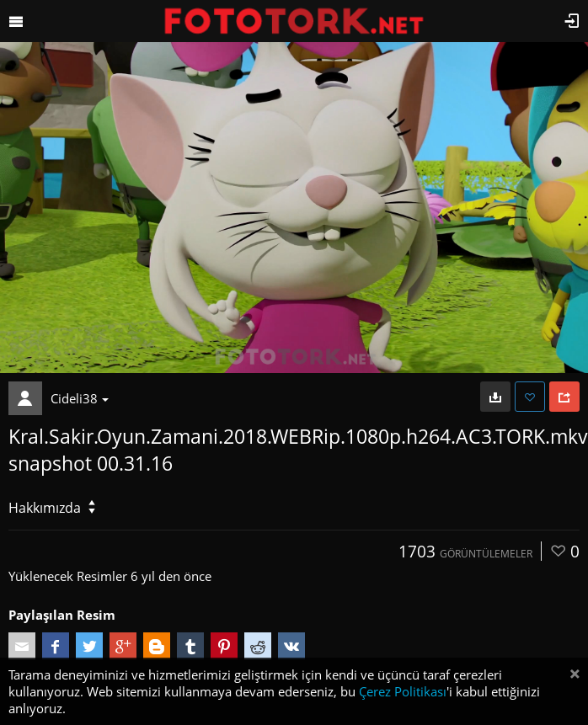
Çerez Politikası (403, 691)
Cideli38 (80, 398)
